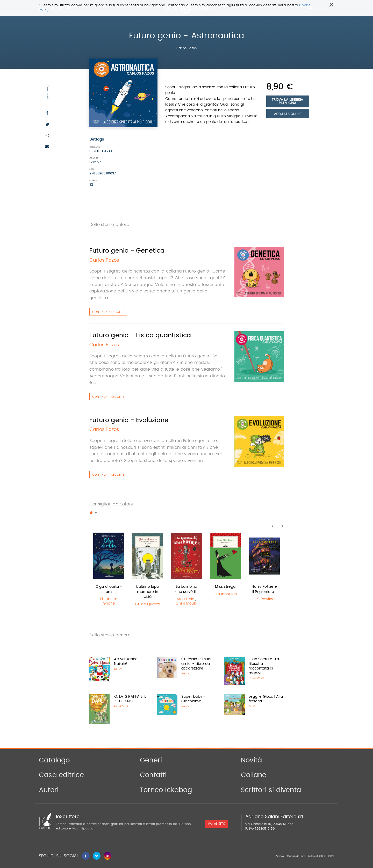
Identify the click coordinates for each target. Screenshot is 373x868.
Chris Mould (186, 604)
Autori (49, 790)
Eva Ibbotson (225, 594)
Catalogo (54, 760)
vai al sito (217, 824)
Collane (254, 775)
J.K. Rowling (264, 599)
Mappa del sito (296, 856)
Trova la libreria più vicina (287, 101)
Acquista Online (288, 114)
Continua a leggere (108, 312)
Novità (251, 760)
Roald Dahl (121, 707)
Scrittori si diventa (271, 790)
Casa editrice (62, 775)
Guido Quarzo (148, 604)
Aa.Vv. (118, 669)
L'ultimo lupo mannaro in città (148, 592)
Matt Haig (186, 599)
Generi (151, 760)
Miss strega (225, 587)
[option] (109, 570)
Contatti (153, 775)
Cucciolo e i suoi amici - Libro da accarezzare (196, 664)
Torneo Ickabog (166, 790)
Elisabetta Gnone (109, 601)
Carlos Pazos (187, 48)
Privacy (280, 856)
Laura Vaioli (256, 678)
